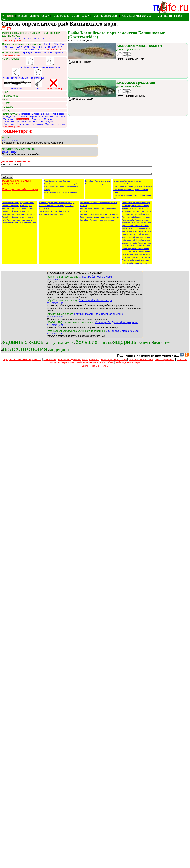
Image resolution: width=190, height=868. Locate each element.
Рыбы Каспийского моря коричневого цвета (19, 224)
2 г (46, 44)
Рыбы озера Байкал (165, 361)
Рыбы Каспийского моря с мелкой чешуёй (60, 185)
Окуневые (51, 122)
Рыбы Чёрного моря (105, 16)
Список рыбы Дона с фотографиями (117, 324)
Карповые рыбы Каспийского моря (135, 221)
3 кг (60, 47)
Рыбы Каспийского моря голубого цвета (18, 213)
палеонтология (25, 350)
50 (34, 38)
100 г (12, 47)
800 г (34, 47)
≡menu (8, 15)
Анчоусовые (48, 117)
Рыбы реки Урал (66, 364)
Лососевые (37, 124)
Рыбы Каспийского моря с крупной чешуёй (61, 194)
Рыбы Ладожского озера (128, 364)
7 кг (11, 49)
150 (50, 38)
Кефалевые (9, 122)
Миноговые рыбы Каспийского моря (136, 253)
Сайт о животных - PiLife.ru (95, 367)
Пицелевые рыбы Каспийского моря (136, 256)
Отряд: (7, 110)
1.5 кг (47, 47)
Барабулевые (24, 122)
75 (39, 38)
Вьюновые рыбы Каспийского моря (136, 218)
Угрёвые (45, 114)
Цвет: (6, 103)
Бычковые (37, 119)
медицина (59, 351)
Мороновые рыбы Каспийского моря (136, 239)
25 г (62, 44)
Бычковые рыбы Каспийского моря (135, 236)
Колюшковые (23, 119)
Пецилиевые (23, 124)
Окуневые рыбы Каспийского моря (135, 250)
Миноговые (9, 124)
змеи (69, 344)
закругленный (38, 74)
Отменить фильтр (12, 41)
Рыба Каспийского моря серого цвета (17, 221)
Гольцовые (39, 122)
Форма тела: (10, 96)
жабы (37, 343)
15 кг (25, 49)
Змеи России (80, 16)
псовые (105, 344)
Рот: (5, 92)
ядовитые (15, 343)
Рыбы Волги (164, 16)
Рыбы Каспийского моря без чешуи (58, 182)
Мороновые (50, 119)
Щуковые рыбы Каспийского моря (135, 227)
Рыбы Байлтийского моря (114, 361)
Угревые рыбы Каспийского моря (135, 210)
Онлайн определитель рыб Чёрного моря (79, 361)
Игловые (61, 124)
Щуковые (61, 117)
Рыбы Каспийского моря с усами (98, 182)
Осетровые (25, 114)
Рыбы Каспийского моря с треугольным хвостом (99, 216)
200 (56, 38)
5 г (51, 44)
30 (25, 38)
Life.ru (174, 7)
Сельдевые (9, 117)
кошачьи (145, 344)
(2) (6, 29)
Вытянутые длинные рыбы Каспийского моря (56, 204)
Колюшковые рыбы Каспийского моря (137, 233)
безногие (161, 344)
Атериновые (58, 114)
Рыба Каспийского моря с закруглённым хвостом (99, 218)
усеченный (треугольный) (16, 74)
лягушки (55, 344)
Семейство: (10, 114)
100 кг (39, 49)
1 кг (41, 47)
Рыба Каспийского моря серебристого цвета (20, 216)
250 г (19, 47)
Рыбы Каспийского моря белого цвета (17, 207)
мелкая (38, 52)
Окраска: (8, 107)
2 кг (54, 47)
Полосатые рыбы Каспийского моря (127, 182)
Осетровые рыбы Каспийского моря (136, 204)
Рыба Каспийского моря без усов (98, 185)
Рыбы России (61, 16)
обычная (49, 52)
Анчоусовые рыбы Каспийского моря (136, 224)
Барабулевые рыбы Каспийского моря (137, 244)
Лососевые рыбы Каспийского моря (136, 259)
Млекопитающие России (33, 16)
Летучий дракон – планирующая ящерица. (99, 315)
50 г (5, 47)
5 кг (5, 49)
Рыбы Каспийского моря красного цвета (18, 204)
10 (15, 38)
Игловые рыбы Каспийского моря (135, 264)
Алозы (36, 114)
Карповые (35, 117)
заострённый (18, 84)
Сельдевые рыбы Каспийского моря (136, 216)
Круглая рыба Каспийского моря (51, 216)
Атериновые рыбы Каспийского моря (136, 213)
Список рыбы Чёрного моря (95, 278)
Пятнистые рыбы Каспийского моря (127, 185)
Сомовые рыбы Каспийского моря (135, 262)
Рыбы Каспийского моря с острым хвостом (97, 221)
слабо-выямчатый (30, 63)
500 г (27, 47)
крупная (59, 52)
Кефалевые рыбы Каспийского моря (136, 241)
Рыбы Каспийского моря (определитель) (16, 184)
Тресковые (9, 119)
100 (44, 38)
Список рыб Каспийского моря (20, 191)
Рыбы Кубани (107, 364)
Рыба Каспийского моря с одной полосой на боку (132, 188)
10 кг (18, 49)
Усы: (5, 99)
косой (39, 84)
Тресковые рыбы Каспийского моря (136, 230)
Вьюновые (22, 117)
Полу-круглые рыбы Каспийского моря (54, 213)
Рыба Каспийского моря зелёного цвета (18, 210)
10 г (56, 44)
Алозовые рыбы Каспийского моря (135, 207)
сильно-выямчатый (50, 63)
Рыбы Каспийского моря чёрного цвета (18, 218)
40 (30, 38)
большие (87, 344)
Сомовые (50, 124)
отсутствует (27, 52)
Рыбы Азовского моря (87, 364)
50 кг (32, 49)
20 (20, 38)
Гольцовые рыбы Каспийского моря (136, 247)
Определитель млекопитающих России (22, 361)
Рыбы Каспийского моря (137, 16)
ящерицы (125, 343)
